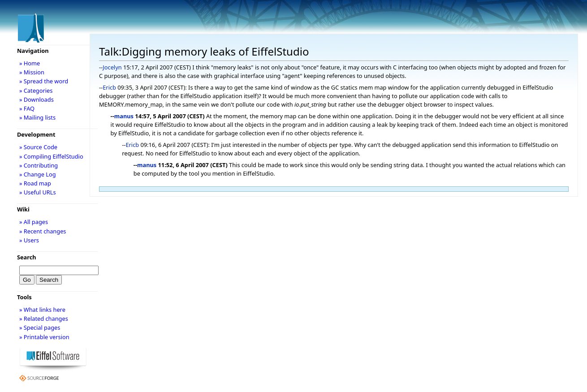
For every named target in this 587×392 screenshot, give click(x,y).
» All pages (34, 222)
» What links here (42, 310)
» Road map (35, 183)
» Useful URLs (38, 192)
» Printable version (44, 337)
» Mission (32, 72)
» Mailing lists (37, 117)
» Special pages (40, 327)
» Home (30, 63)
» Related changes (44, 319)
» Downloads (37, 99)
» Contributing (39, 165)
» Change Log (38, 174)
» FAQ (27, 108)
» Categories (36, 90)
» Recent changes (43, 231)
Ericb (109, 87)
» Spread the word (44, 81)
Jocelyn (112, 67)
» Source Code (38, 147)
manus (124, 116)
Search (27, 257)
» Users (29, 240)
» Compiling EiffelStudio (51, 156)
